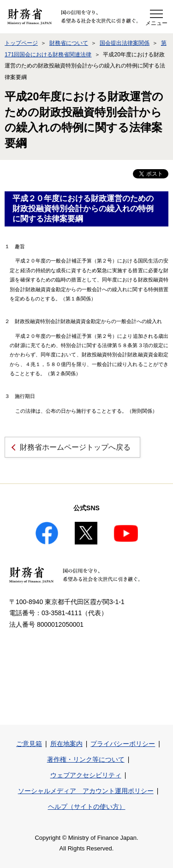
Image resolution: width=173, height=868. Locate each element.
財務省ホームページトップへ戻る (75, 447)
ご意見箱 (29, 744)
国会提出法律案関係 (125, 43)
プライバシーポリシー (123, 744)
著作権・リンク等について (86, 759)
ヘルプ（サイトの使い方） (87, 807)
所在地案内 (66, 744)
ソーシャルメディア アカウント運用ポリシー (86, 791)
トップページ (21, 43)
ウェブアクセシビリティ (86, 775)
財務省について (69, 43)
